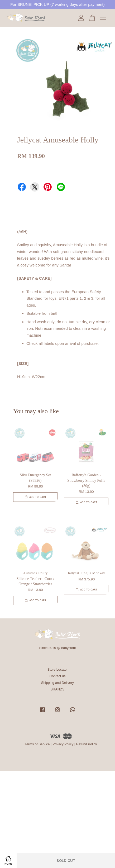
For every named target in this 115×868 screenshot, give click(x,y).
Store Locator (58, 669)
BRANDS (57, 689)
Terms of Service (37, 744)
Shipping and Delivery (57, 683)
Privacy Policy (63, 744)
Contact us (58, 676)
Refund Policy (87, 744)
